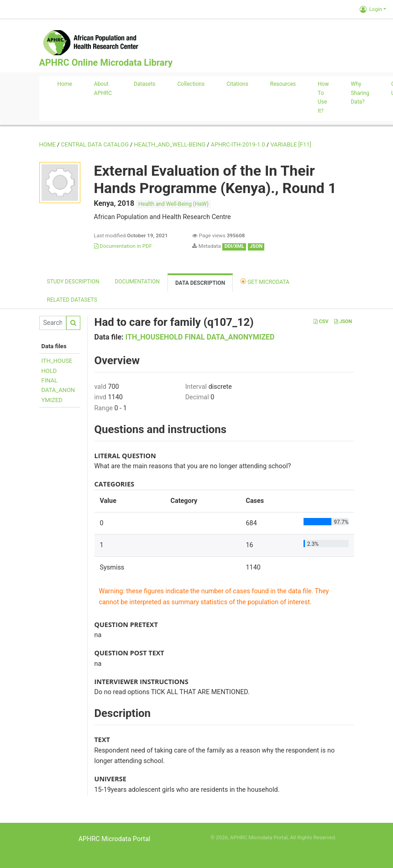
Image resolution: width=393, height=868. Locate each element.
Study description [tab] (73, 282)
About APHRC (103, 89)
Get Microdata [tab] (265, 281)
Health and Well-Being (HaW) (173, 204)
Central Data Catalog (95, 144)
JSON (343, 322)
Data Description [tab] (200, 283)
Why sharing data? (360, 93)
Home (65, 84)
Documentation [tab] (137, 282)
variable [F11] (291, 144)
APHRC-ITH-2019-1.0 (238, 144)
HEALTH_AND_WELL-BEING (170, 144)
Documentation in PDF (123, 246)
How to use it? (323, 97)
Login (371, 9)
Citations (237, 84)
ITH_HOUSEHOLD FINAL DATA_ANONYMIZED (200, 337)
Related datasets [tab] (72, 300)
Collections (191, 84)
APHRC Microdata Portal (115, 839)
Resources (283, 84)
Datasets (145, 84)
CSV (321, 322)
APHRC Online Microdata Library (106, 63)
